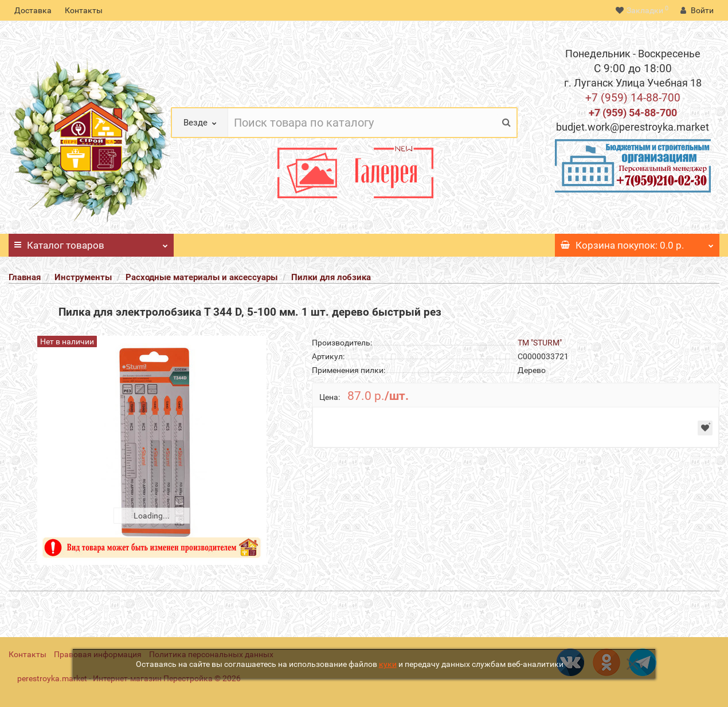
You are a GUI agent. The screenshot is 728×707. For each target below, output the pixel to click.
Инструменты (83, 277)
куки (388, 664)
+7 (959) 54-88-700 (633, 113)
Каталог (91, 242)
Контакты (84, 10)
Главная (25, 277)
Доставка (33, 10)
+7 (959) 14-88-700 (633, 98)
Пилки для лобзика (331, 277)
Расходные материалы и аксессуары (201, 277)
